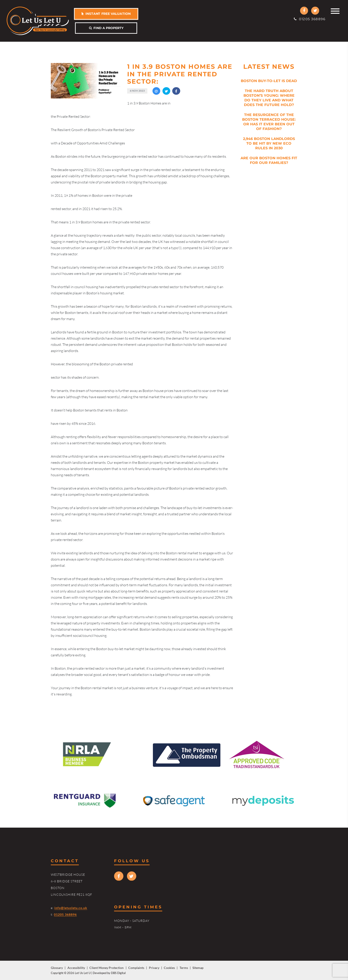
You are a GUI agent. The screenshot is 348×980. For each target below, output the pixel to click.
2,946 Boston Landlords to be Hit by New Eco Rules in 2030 (269, 143)
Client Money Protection (107, 968)
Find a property (106, 28)
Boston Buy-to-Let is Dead (269, 81)
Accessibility (76, 968)
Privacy (154, 968)
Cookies (169, 968)
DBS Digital (118, 973)
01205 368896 (310, 19)
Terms (184, 968)
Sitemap (198, 968)
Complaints (136, 968)
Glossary (57, 968)
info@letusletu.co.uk (71, 908)
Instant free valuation (106, 14)
